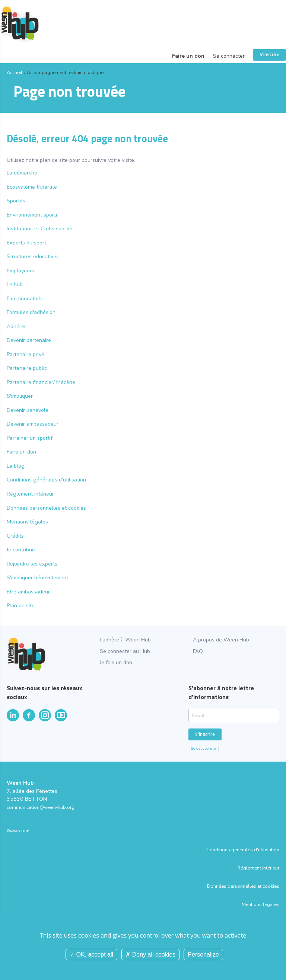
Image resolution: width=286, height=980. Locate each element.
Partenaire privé (26, 354)
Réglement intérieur (30, 494)
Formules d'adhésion (31, 312)
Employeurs (20, 271)
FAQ (198, 651)
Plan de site (21, 606)
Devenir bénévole (28, 410)
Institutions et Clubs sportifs (40, 229)
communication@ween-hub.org (41, 807)
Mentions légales (27, 522)
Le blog (16, 466)
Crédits (15, 536)
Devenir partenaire (29, 340)
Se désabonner (204, 748)
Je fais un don (116, 662)
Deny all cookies (150, 955)
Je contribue (21, 550)
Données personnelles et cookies (46, 508)
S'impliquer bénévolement (37, 578)
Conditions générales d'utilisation (46, 480)
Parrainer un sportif (30, 438)
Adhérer (16, 326)
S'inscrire (269, 55)
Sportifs (16, 201)
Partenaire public (27, 368)
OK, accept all (91, 955)
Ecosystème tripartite (32, 187)
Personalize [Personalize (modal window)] (203, 955)
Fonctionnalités (25, 299)
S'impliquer (20, 396)
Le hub (15, 284)
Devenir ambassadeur (33, 424)
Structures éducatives (33, 257)
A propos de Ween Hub (221, 640)
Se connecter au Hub (125, 651)
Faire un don (188, 56)
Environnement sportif (33, 215)
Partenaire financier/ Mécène (41, 382)
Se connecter (229, 56)
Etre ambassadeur (28, 592)
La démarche (22, 173)
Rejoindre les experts (32, 564)
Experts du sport (26, 243)
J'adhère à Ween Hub (125, 640)
